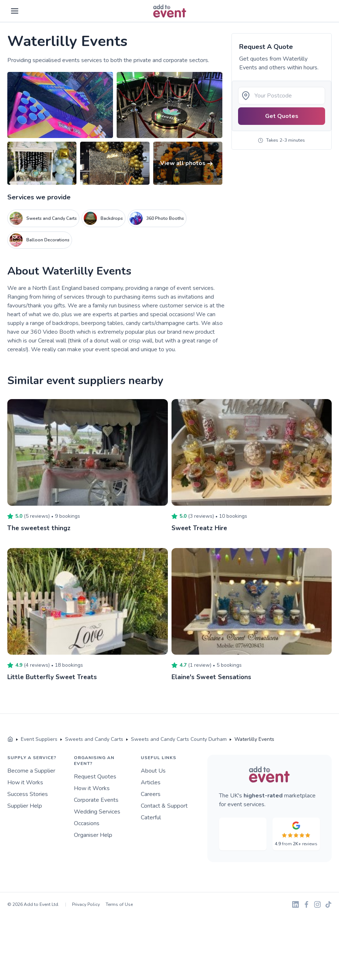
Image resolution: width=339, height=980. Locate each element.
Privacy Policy (86, 904)
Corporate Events (96, 800)
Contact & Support (164, 806)
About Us (153, 771)
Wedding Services (97, 812)
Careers (151, 794)
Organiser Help (93, 835)
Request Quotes (95, 777)
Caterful (151, 818)
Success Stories (28, 794)
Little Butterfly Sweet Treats (52, 677)
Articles (151, 782)
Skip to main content (26, 22)
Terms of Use (119, 904)
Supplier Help (25, 806)
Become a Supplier (31, 771)
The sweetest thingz (39, 528)
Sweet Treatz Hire (200, 528)
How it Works (25, 782)
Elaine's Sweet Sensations (212, 677)
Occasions (87, 823)
